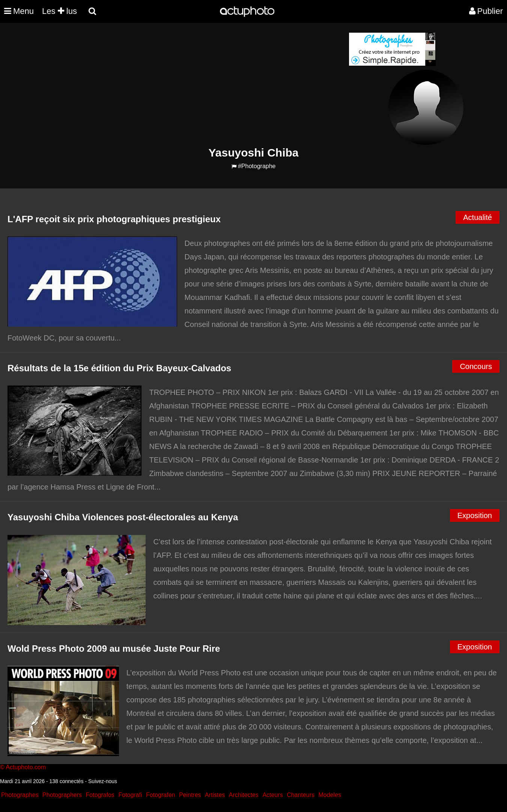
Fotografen (160, 795)
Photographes (20, 795)
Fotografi (130, 795)
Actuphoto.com (26, 767)
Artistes (215, 795)
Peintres (190, 795)
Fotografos (100, 795)
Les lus (59, 11)
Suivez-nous (103, 781)
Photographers (62, 795)
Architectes (244, 795)
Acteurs (272, 795)
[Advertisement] (208, 85)
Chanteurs (301, 795)
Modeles (329, 795)
